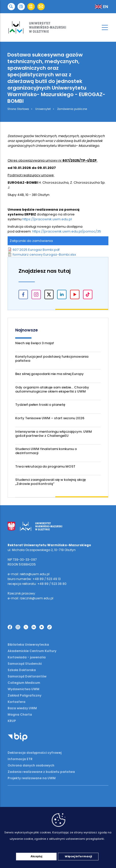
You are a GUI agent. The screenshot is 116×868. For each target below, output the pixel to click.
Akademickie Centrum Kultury (32, 651)
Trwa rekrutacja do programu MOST (45, 466)
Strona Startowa (18, 109)
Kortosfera (16, 702)
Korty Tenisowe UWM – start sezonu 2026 (50, 418)
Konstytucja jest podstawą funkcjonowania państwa (52, 359)
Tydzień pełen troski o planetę (40, 405)
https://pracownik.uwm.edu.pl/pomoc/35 (67, 231)
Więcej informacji (78, 856)
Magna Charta (20, 714)
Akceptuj (36, 856)
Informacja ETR (20, 759)
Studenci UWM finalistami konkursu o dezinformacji (46, 451)
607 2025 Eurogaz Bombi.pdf (36, 250)
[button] (11, 7)
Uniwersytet (43, 109)
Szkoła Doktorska (22, 670)
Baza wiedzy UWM (22, 708)
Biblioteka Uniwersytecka (28, 645)
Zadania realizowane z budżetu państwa (41, 772)
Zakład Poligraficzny (24, 695)
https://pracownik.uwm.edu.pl (47, 219)
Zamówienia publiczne (72, 109)
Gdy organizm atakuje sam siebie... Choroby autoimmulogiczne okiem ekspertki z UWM (52, 389)
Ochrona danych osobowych (31, 765)
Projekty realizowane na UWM (32, 778)
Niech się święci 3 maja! (35, 343)
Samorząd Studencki (25, 664)
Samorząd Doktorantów (27, 676)
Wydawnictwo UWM (23, 689)
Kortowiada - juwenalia (27, 657)
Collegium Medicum (24, 683)
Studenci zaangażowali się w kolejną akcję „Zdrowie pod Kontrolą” (51, 482)
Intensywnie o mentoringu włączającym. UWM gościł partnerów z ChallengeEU (54, 434)
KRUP (12, 721)
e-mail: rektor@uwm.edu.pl (29, 574)
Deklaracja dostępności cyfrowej (35, 753)
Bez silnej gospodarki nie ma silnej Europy (49, 374)
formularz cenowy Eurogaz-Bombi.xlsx (44, 255)
